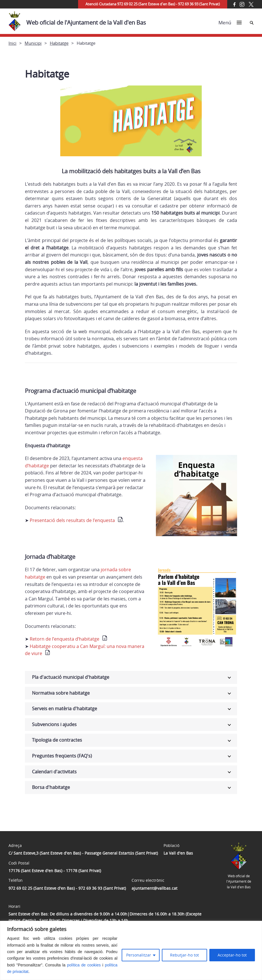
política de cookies (84, 965)
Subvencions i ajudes (54, 724)
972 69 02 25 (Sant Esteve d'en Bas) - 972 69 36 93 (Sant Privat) (67, 888)
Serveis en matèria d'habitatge (65, 709)
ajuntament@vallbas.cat (154, 888)
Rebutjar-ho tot (184, 955)
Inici (12, 43)
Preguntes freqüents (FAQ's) (62, 756)
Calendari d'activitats (54, 772)
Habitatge (59, 43)
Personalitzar (139, 955)
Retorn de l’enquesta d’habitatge (65, 639)
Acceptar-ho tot (232, 955)
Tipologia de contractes (57, 740)
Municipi (33, 43)
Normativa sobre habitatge (61, 693)
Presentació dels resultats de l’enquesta (72, 520)
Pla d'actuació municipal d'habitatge (71, 677)
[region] (131, 950)
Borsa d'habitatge (51, 787)
